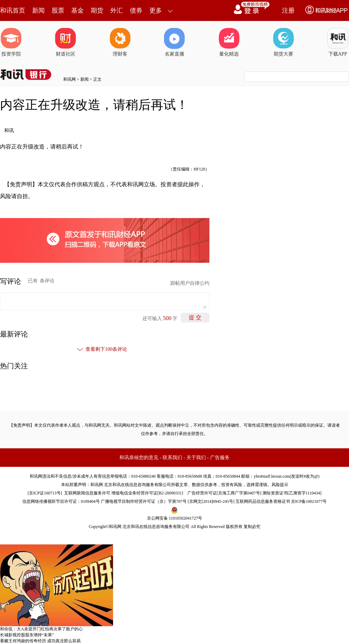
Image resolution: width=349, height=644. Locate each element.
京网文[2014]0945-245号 (211, 501)
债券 (136, 10)
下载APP (338, 42)
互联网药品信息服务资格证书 (263, 501)
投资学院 (11, 42)
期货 (97, 10)
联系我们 (172, 458)
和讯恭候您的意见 (139, 458)
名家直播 (174, 42)
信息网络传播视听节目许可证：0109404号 (61, 501)
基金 (77, 10)
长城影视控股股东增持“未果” (27, 635)
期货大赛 (283, 42)
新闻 (38, 10)
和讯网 (69, 79)
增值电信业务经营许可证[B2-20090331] (147, 493)
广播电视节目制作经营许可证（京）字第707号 (144, 501)
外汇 (117, 10)
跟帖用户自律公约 (190, 283)
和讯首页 (13, 10)
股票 (58, 10)
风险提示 (280, 485)
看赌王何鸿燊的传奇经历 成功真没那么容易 (40, 641)
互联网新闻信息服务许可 (87, 493)
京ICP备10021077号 (309, 501)
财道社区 (66, 42)
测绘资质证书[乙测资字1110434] (292, 493)
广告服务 (220, 458)
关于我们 (196, 458)
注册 (288, 10)
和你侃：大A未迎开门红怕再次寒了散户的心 (41, 629)
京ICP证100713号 (45, 493)
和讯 (9, 131)
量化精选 (229, 42)
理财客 (120, 42)
